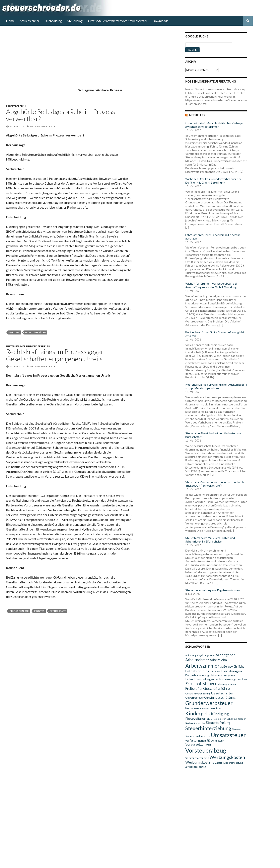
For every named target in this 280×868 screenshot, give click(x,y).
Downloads (160, 21)
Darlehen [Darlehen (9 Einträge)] (215, 671)
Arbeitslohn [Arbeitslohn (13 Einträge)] (218, 660)
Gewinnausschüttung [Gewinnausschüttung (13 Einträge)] (220, 697)
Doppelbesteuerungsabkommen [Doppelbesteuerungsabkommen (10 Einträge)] (204, 675)
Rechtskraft (58, 611)
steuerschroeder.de (43, 126)
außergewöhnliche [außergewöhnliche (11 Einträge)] (232, 666)
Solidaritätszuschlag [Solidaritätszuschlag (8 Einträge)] (195, 723)
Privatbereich (16, 106)
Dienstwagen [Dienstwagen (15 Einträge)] (231, 671)
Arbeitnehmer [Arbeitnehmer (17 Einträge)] (197, 660)
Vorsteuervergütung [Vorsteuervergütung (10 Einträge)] (197, 758)
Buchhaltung (53, 21)
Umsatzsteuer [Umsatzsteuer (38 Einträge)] (228, 735)
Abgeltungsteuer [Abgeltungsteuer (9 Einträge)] (206, 655)
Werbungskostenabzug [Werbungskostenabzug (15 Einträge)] (204, 762)
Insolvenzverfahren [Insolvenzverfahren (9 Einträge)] (211, 708)
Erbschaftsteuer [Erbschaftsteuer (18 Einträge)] (200, 683)
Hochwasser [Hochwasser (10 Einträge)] (192, 708)
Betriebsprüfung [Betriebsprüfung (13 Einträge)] (197, 671)
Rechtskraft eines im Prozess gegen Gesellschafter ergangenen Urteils (55, 355)
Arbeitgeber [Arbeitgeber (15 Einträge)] (225, 655)
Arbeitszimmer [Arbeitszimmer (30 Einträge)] (202, 666)
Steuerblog (75, 21)
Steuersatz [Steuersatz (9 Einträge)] (238, 729)
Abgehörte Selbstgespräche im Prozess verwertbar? (60, 115)
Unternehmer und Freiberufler (28, 346)
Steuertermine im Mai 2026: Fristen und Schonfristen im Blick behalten (210, 540)
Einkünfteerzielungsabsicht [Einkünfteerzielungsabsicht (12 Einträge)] (204, 679)
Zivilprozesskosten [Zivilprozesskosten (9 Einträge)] (196, 767)
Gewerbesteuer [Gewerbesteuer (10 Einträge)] (194, 698)
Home (10, 21)
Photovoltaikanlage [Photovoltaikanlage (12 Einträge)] (199, 718)
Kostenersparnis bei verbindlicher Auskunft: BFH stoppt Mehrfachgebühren (216, 386)
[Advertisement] (92, 60)
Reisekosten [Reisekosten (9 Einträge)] (220, 719)
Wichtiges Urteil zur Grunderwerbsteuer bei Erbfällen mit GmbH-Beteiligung (213, 181)
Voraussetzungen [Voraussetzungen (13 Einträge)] (198, 744)
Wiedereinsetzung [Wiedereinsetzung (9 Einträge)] (233, 763)
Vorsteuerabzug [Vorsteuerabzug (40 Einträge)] (206, 750)
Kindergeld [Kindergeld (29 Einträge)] (198, 713)
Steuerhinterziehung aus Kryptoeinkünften (213, 590)
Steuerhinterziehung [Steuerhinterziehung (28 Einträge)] (208, 728)
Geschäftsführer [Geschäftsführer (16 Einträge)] (217, 688)
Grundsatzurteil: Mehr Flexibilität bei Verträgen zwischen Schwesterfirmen (215, 125)
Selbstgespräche (36, 332)
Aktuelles (197, 115)
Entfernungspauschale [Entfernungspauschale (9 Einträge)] (235, 679)
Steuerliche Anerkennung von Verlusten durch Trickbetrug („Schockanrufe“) (215, 484)
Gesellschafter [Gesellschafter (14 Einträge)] (222, 693)
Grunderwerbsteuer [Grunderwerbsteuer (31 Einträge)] (209, 703)
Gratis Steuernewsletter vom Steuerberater (118, 21)
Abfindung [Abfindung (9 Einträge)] (191, 655)
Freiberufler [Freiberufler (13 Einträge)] (194, 689)
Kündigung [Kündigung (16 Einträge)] (220, 714)
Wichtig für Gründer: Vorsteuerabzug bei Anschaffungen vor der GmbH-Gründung (211, 285)
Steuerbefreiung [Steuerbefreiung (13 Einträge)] (218, 723)
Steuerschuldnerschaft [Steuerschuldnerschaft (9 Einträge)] (198, 736)
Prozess (14, 332)
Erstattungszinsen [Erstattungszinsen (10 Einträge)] (226, 684)
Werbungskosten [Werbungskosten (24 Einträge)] (227, 757)
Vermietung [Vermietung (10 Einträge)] (217, 741)
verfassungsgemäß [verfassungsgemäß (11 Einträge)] (198, 740)
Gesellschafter (19, 611)
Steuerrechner (30, 21)
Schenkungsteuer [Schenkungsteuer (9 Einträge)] (236, 719)
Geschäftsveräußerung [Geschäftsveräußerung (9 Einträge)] (198, 694)
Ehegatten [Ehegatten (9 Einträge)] (229, 676)
